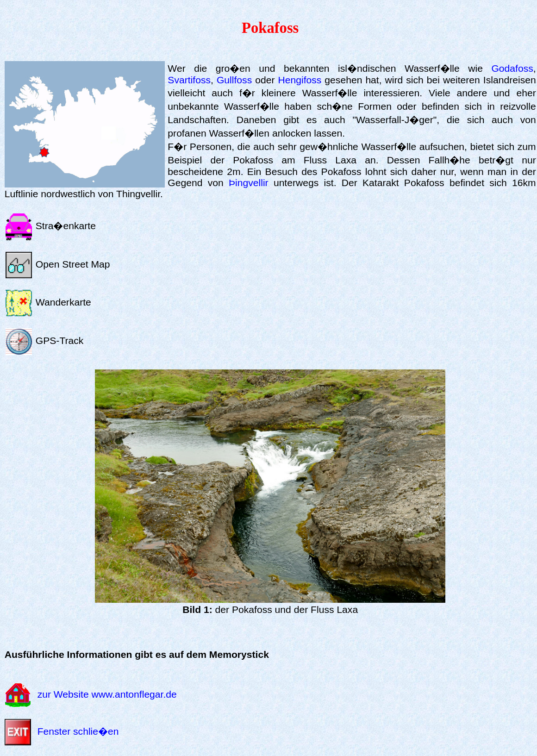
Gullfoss (234, 80)
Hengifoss (300, 80)
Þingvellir (249, 183)
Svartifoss (189, 80)
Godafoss (512, 68)
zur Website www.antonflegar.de (107, 694)
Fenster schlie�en (78, 731)
